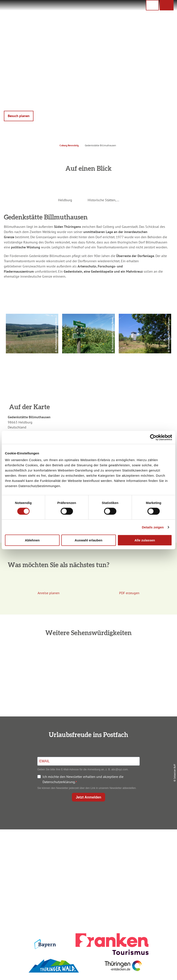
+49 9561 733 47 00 (33, 871)
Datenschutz (147, 850)
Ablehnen (32, 540)
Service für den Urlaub (147, 865)
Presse (146, 857)
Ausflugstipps (88, 865)
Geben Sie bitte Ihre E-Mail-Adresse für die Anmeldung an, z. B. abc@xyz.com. (83, 769)
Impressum (146, 843)
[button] (167, 5)
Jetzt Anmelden (88, 797)
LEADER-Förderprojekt (146, 872)
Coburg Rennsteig (69, 145)
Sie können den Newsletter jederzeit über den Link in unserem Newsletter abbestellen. (87, 788)
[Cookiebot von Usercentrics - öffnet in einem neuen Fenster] (153, 437)
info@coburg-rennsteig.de (35, 876)
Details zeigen (153, 527)
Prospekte (87, 857)
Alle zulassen (145, 540)
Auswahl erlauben (88, 540)
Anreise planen (87, 843)
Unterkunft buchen (88, 850)
